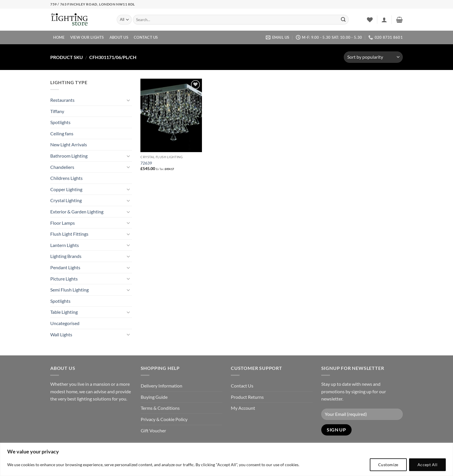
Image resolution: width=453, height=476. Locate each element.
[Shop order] (373, 57)
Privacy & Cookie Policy (164, 419)
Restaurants (62, 100)
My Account (243, 408)
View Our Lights (87, 37)
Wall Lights (61, 334)
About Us (119, 37)
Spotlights (60, 122)
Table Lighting (64, 312)
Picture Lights (64, 279)
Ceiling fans (62, 133)
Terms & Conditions (160, 408)
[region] (226, 459)
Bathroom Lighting (69, 156)
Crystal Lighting (66, 200)
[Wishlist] (370, 20)
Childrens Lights (66, 178)
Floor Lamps (63, 223)
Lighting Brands (66, 256)
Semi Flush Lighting (69, 290)
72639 (146, 163)
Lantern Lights (65, 245)
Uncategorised (65, 323)
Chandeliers (62, 167)
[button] (384, 20)
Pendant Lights (65, 267)
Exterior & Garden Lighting (77, 212)
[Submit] (343, 20)
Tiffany (57, 111)
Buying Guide (154, 397)
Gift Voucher (153, 430)
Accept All (427, 465)
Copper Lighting (66, 189)
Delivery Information (161, 386)
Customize (388, 465)
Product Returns (247, 397)
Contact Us (146, 37)
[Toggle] (129, 100)
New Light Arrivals (69, 144)
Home (59, 37)
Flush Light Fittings (69, 234)
